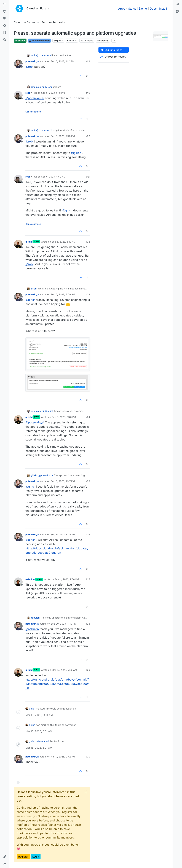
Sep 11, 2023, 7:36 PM (67, 579)
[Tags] (5, 18)
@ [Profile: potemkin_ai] (44, 55)
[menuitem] (177, 4)
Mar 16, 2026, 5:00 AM (64, 670)
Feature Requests (39, 41)
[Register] (177, 11)
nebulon (30, 579)
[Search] (5, 40)
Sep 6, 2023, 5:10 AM (64, 242)
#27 (88, 579)
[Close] (85, 792)
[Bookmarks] (5, 33)
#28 (88, 624)
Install (163, 9)
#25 (88, 481)
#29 (88, 670)
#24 (88, 417)
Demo (143, 9)
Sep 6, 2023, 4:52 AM (53, 177)
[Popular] (5, 26)
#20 (88, 136)
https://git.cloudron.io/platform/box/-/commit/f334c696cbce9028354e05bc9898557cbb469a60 (57, 684)
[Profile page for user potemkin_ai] (18, 64)
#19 (88, 93)
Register (23, 857)
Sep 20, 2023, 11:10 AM (64, 624)
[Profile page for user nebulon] (18, 582)
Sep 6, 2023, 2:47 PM (63, 481)
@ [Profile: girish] (76, 153)
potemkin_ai (32, 61)
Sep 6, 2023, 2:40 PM (64, 417)
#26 (88, 534)
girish (29, 242)
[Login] (177, 4)
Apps (122, 9)
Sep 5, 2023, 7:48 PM (63, 136)
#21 (88, 177)
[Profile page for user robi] (18, 95)
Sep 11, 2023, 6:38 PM (63, 534)
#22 (88, 242)
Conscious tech (33, 112)
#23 (88, 294)
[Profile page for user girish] (18, 244)
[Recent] (5, 11)
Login (36, 857)
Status (132, 9)
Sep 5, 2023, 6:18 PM (53, 93)
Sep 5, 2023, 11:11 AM (63, 61)
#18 (88, 61)
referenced (42, 741)
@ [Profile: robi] (29, 67)
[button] (5, 857)
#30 (88, 757)
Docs (153, 9)
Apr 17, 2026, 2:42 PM (63, 757)
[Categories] (5, 4)
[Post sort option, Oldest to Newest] (114, 57)
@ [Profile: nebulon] (32, 629)
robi (33, 55)
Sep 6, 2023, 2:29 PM (63, 294)
